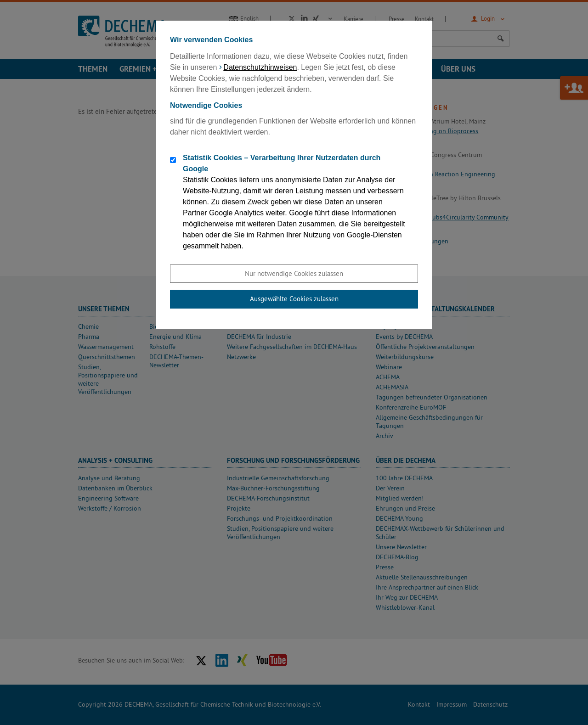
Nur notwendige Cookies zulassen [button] (294, 273)
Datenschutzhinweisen (260, 67)
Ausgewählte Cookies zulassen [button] (294, 299)
